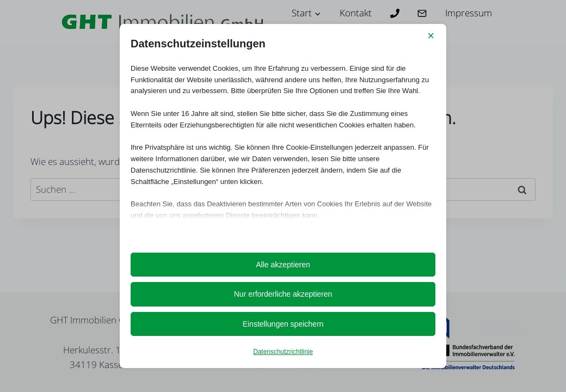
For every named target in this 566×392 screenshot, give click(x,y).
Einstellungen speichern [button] (283, 324)
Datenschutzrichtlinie (283, 352)
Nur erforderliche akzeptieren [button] (283, 294)
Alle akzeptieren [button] (283, 265)
